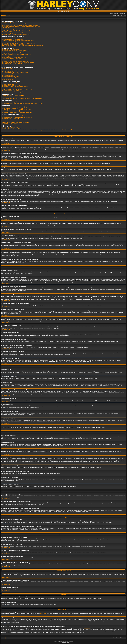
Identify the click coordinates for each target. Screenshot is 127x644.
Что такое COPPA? (7, 32)
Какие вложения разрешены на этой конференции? (15, 122)
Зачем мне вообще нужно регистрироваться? (14, 24)
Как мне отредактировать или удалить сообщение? (15, 51)
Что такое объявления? (8, 75)
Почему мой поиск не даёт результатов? (12, 108)
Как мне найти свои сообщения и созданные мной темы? (17, 112)
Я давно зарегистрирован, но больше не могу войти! (16, 30)
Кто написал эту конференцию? (10, 127)
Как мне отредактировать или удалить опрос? (14, 56)
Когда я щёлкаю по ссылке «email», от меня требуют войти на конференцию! (22, 46)
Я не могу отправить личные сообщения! (13, 96)
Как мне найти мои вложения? (10, 124)
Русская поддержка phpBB (64, 643)
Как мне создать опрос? (8, 53)
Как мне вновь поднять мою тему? (11, 65)
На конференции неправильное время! (12, 39)
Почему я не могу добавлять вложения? (12, 59)
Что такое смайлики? (7, 71)
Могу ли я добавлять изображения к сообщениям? (15, 73)
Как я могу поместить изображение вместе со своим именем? (18, 43)
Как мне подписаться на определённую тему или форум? (17, 117)
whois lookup (87, 628)
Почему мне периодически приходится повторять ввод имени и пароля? (21, 25)
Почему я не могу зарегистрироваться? (12, 33)
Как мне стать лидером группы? (10, 88)
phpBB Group (43, 614)
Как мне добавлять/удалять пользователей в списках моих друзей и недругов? (23, 103)
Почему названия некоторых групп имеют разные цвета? (17, 89)
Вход (68, 11)
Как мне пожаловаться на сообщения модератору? (15, 61)
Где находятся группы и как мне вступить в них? (14, 87)
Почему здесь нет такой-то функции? (12, 129)
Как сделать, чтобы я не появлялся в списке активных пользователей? (21, 26)
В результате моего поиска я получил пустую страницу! (16, 110)
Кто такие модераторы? (8, 84)
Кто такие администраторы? (9, 83)
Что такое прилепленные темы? (10, 77)
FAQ (65, 11)
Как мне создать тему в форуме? (10, 49)
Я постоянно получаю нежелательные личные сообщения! (17, 97)
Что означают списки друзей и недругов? (13, 102)
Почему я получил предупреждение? (11, 60)
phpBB (59, 641)
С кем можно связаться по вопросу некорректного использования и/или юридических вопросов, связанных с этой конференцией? (37, 130)
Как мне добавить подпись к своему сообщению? (15, 52)
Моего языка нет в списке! (9, 42)
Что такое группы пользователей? (11, 85)
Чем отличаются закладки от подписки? (12, 116)
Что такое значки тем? (7, 79)
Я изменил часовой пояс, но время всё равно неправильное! (18, 41)
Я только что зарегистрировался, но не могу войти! (15, 29)
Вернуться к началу (6, 143)
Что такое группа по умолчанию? (10, 91)
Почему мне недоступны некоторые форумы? (14, 57)
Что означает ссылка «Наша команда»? (12, 92)
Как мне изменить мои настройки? (11, 38)
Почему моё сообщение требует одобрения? (14, 64)
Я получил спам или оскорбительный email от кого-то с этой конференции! (22, 98)
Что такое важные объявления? (10, 74)
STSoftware (64, 642)
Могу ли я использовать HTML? (10, 70)
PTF (68, 642)
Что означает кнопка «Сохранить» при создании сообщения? (18, 62)
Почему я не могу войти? (8, 23)
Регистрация (61, 11)
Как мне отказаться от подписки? (10, 118)
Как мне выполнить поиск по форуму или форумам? (16, 107)
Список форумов (5, 16)
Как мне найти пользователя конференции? (13, 111)
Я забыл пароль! (6, 28)
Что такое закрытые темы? (9, 78)
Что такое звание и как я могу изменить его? (14, 44)
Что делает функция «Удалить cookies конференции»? (16, 34)
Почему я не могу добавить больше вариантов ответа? (16, 55)
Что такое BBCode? (7, 69)
